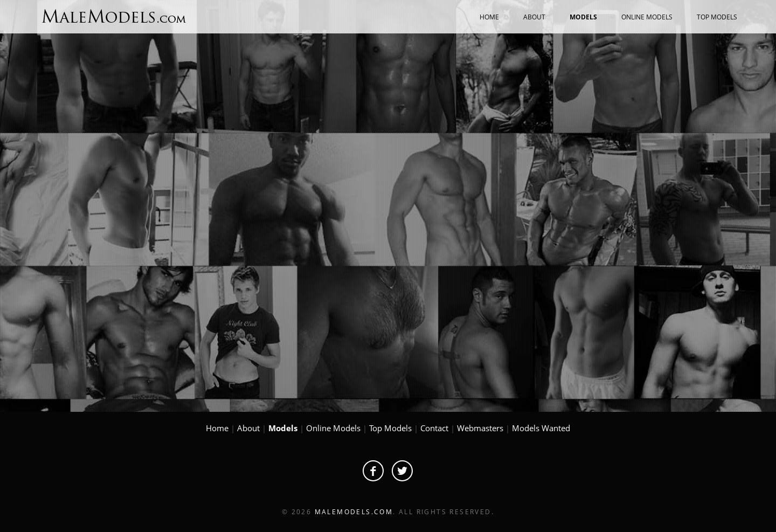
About (248, 428)
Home (217, 428)
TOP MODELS (717, 17)
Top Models (390, 428)
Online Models (333, 428)
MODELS (583, 17)
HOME (489, 17)
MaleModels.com (354, 512)
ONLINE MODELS (647, 17)
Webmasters (480, 428)
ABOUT (534, 17)
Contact (434, 428)
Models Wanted (541, 428)
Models (283, 428)
